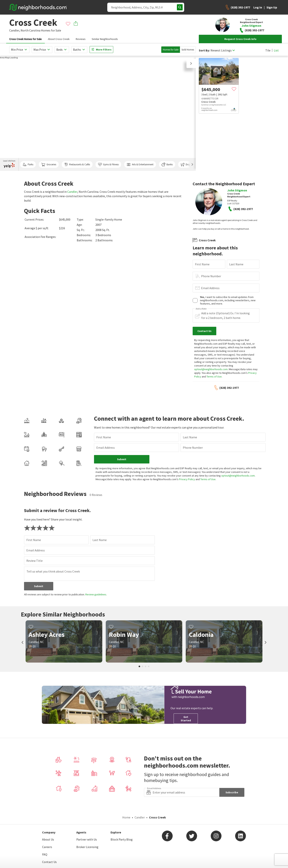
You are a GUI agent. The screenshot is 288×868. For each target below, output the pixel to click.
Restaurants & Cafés (77, 165)
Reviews (81, 39)
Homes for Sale (171, 50)
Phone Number (211, 276)
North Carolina (30, 30)
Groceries (49, 165)
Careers (47, 847)
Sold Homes (188, 50)
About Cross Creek (59, 39)
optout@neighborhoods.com (211, 369)
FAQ (45, 854)
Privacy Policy (187, 479)
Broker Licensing (87, 847)
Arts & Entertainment (140, 165)
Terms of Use (214, 376)
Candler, (15, 30)
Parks (28, 165)
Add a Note (201, 309)
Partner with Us (87, 839)
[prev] (203, 71)
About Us (48, 839)
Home (126, 817)
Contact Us (49, 862)
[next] (235, 71)
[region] (98, 113)
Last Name (236, 264)
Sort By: (204, 50)
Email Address (210, 288)
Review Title (35, 561)
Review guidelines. (96, 594)
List (276, 50)
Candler (72, 192)
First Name (202, 264)
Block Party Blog (122, 839)
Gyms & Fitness (108, 165)
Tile (268, 50)
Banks (167, 165)
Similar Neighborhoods (105, 39)
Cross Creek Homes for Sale (25, 39)
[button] (191, 63)
